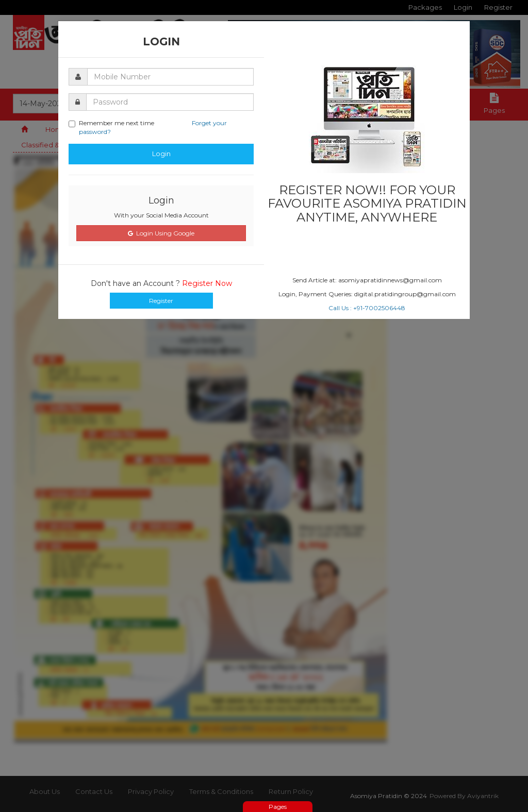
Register (161, 301)
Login (161, 154)
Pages (278, 807)
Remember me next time (148, 127)
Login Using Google (161, 233)
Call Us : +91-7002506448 (367, 308)
